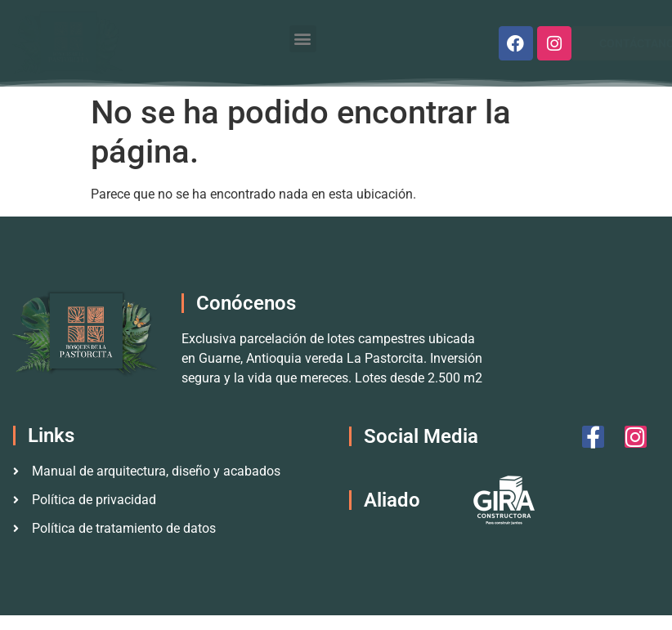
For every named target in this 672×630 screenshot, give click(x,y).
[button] (303, 39)
